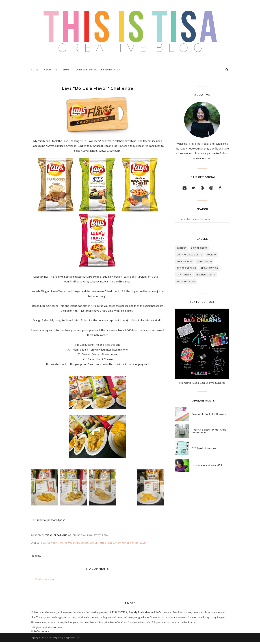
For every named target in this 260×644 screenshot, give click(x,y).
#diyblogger (199, 248)
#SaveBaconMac (52, 545)
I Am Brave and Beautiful (207, 465)
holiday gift (185, 261)
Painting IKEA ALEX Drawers (209, 414)
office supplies (186, 268)
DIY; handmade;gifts (189, 255)
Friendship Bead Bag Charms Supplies (202, 383)
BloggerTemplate (72, 639)
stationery (184, 275)
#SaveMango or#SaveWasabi (109, 545)
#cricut (182, 248)
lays (143, 545)
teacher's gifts (205, 275)
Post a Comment (45, 581)
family (135, 545)
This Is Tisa (45, 639)
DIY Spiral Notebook (204, 448)
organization (209, 268)
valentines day (186, 281)
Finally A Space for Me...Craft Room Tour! (209, 431)
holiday (212, 255)
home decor (204, 261)
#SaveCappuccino (76, 545)
